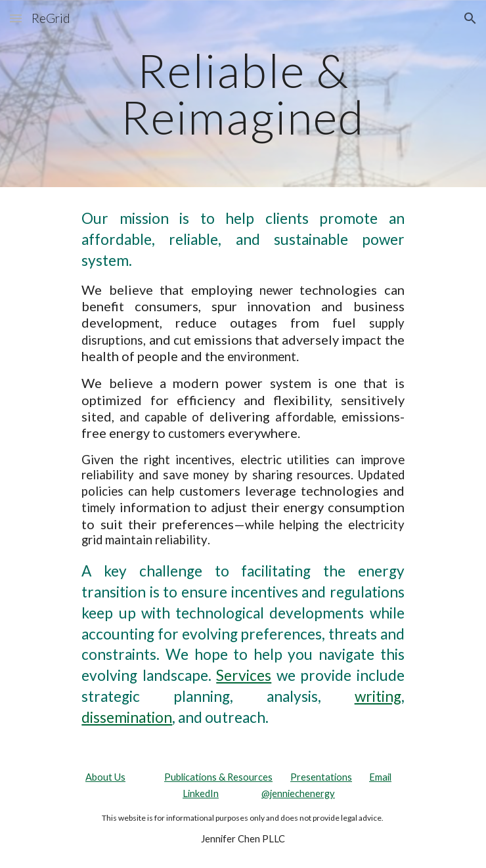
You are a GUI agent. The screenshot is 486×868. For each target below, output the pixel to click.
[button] (16, 18)
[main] (243, 94)
